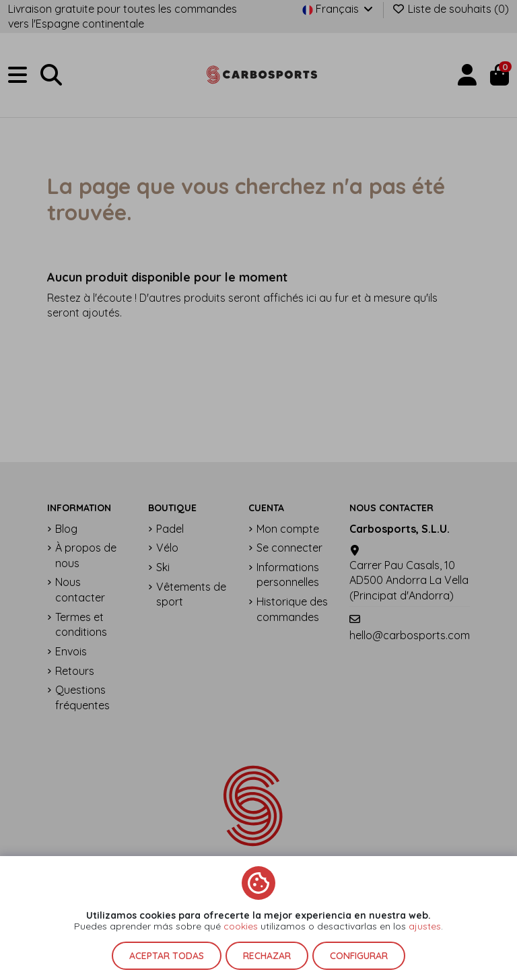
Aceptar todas (167, 956)
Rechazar (267, 956)
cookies (241, 926)
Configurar (359, 956)
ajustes (425, 926)
